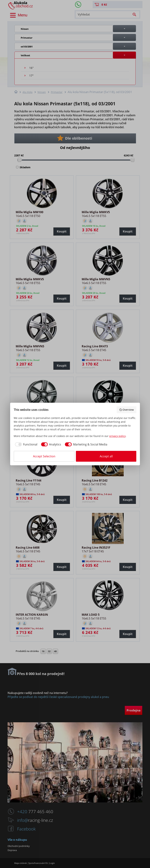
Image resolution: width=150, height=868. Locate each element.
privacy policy (117, 436)
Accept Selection (44, 456)
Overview (127, 410)
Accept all (106, 456)
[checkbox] (26, 444)
